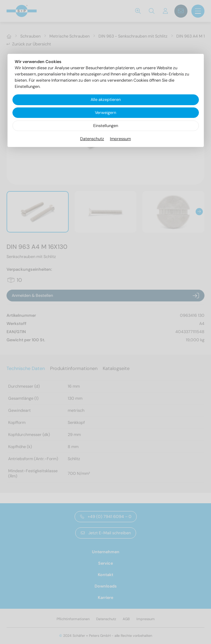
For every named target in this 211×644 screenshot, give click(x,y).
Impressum (120, 139)
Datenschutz (92, 139)
